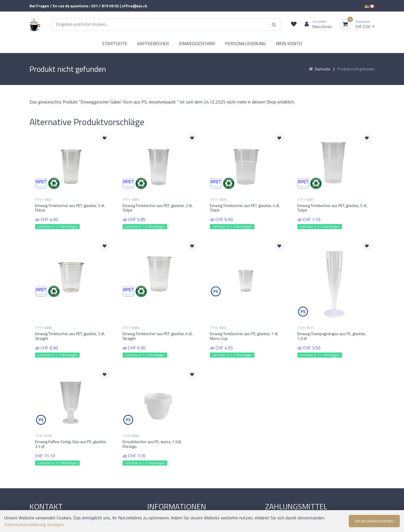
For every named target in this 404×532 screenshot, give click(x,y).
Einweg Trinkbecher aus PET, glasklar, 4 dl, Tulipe (245, 208)
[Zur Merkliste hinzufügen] (105, 138)
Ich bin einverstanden (374, 521)
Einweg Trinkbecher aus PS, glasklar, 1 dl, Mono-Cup (244, 336)
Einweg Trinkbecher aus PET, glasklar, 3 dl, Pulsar (70, 208)
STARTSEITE (115, 43)
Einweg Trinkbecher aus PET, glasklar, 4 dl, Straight (158, 336)
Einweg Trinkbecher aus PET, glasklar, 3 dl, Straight (70, 336)
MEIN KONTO (289, 43)
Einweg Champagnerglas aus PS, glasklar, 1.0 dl (332, 336)
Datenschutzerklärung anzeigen (34, 524)
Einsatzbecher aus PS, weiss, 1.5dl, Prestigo (152, 444)
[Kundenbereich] (316, 24)
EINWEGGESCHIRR (197, 43)
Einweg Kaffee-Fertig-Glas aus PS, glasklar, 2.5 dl (71, 444)
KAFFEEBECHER (153, 43)
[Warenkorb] (357, 24)
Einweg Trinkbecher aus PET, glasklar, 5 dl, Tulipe (332, 208)
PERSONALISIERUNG (245, 43)
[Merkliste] (294, 24)
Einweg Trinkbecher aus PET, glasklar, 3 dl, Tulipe (158, 208)
